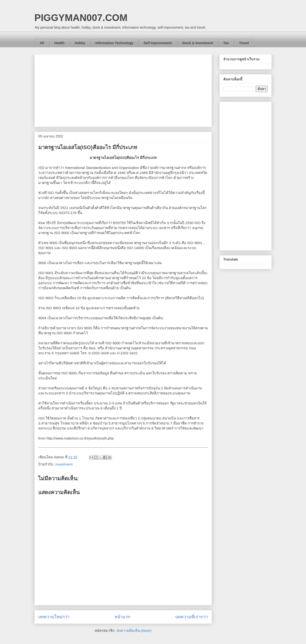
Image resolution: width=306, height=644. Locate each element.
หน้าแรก (123, 617)
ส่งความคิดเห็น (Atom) (134, 631)
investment (64, 464)
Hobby (80, 43)
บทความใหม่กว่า (54, 617)
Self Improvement (158, 43)
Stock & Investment (197, 43)
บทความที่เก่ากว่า (192, 617)
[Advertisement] (123, 90)
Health (59, 43)
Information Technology (114, 43)
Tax (226, 43)
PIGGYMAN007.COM (81, 18)
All (42, 43)
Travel (244, 43)
